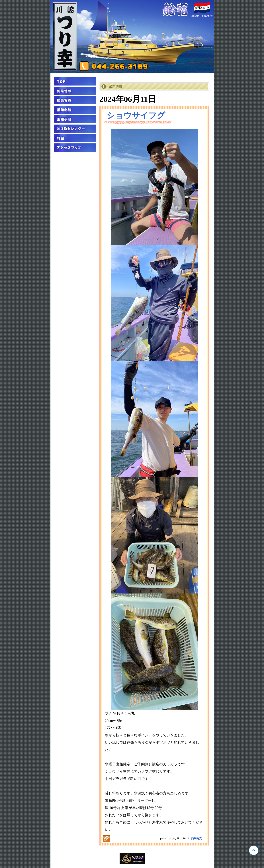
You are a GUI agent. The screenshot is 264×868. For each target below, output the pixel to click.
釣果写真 (197, 838)
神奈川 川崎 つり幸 (132, 36)
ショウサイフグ (136, 115)
